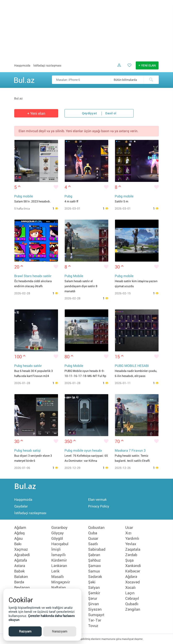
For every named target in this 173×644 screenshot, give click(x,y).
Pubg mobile (24, 196)
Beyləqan (22, 588)
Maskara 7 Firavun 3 (130, 450)
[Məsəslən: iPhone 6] (105, 80)
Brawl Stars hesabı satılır (33, 276)
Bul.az (24, 80)
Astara (20, 566)
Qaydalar (21, 506)
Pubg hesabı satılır (28, 366)
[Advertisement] (86, 29)
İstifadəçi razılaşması (47, 65)
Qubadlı (132, 604)
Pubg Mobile (74, 276)
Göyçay (57, 533)
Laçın (130, 593)
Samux (94, 571)
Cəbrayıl (132, 598)
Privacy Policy (99, 506)
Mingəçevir (61, 582)
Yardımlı (132, 538)
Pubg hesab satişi (27, 450)
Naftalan (59, 588)
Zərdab (131, 555)
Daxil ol (111, 113)
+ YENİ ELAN (147, 66)
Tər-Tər (95, 620)
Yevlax (131, 544)
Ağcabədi (22, 555)
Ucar (129, 528)
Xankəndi (133, 566)
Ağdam (20, 528)
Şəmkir (94, 593)
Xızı (128, 533)
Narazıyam (60, 631)
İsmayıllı (59, 555)
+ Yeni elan (36, 113)
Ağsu (18, 538)
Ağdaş (19, 533)
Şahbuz (94, 560)
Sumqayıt (96, 615)
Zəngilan (133, 609)
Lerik (55, 571)
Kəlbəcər (133, 571)
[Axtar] (151, 80)
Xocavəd (132, 582)
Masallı (58, 577)
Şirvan (94, 604)
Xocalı (130, 588)
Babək (19, 571)
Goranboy (59, 528)
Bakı (18, 544)
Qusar (93, 538)
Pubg (68, 196)
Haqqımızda (22, 65)
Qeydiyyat (89, 113)
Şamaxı (95, 566)
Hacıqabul (60, 544)
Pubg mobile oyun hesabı (83, 450)
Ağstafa (21, 560)
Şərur (93, 598)
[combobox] (135, 80)
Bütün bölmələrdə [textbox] (125, 80)
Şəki (92, 582)
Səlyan (94, 588)
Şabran (94, 555)
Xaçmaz (21, 549)
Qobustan (96, 528)
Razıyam (25, 631)
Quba (93, 533)
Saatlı (93, 544)
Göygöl (57, 538)
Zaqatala (133, 549)
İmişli (56, 549)
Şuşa (129, 560)
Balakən (21, 577)
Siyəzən (95, 609)
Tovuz (93, 626)
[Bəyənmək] (56, 187)
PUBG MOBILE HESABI (132, 366)
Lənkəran (59, 566)
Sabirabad (97, 549)
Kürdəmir (59, 560)
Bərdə (19, 582)
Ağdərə (131, 577)
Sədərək (95, 577)
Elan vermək (97, 500)
